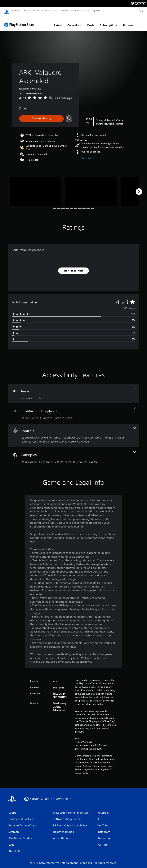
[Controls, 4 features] (73, 432)
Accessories (60, 11)
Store (84, 11)
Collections (75, 22)
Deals (91, 22)
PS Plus (45, 11)
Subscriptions (109, 22)
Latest (58, 22)
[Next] (139, 188)
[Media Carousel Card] (36, 188)
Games (15, 11)
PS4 (34, 11)
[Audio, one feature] (73, 390)
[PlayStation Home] (7, 11)
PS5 (26, 11)
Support (96, 11)
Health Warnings (84, 738)
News (74, 11)
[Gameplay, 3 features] (73, 454)
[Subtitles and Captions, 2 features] (73, 410)
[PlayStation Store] (20, 21)
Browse (128, 22)
